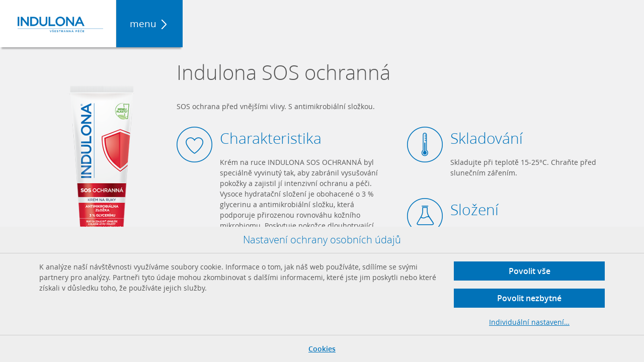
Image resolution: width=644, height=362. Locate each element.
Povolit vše (530, 271)
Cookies (322, 349)
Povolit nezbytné (529, 298)
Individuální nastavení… (529, 322)
